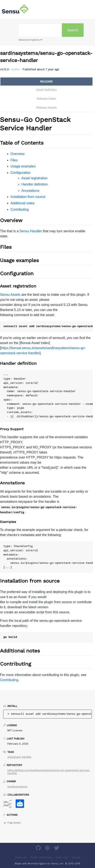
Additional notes (23, 203)
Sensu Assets (10, 295)
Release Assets (47, 108)
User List (62, 857)
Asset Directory (41, 857)
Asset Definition (46, 90)
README (47, 82)
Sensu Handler (31, 231)
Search (73, 30)
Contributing (20, 209)
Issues (76, 857)
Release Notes (46, 99)
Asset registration (35, 178)
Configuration (21, 173)
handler (27, 757)
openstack (14, 757)
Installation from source (28, 197)
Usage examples (23, 166)
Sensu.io (21, 857)
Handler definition (35, 184)
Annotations (31, 191)
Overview (18, 154)
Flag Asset (14, 823)
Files (14, 160)
